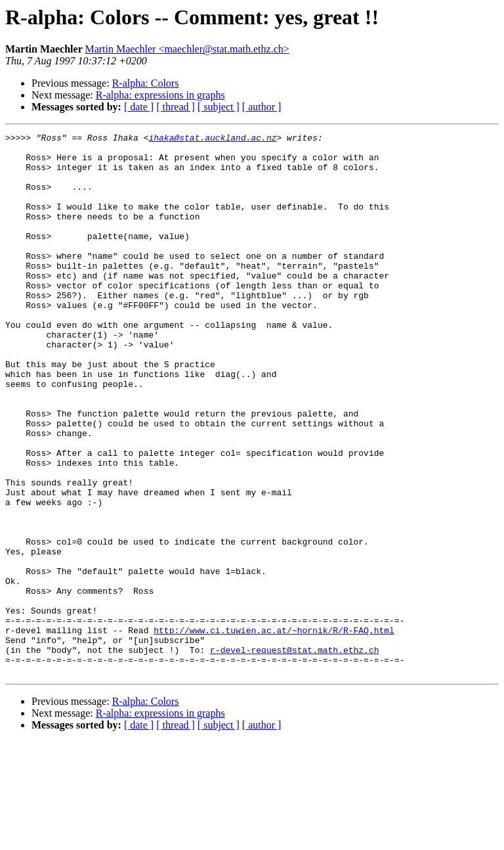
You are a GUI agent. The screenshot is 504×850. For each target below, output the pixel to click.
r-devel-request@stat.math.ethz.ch (294, 754)
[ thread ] (176, 107)
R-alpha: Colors (146, 83)
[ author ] (262, 107)
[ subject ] (219, 107)
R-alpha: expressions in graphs (160, 95)
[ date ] (139, 107)
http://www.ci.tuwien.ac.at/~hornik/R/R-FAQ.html (274, 730)
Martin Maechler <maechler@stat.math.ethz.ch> (187, 49)
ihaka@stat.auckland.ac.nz (212, 139)
